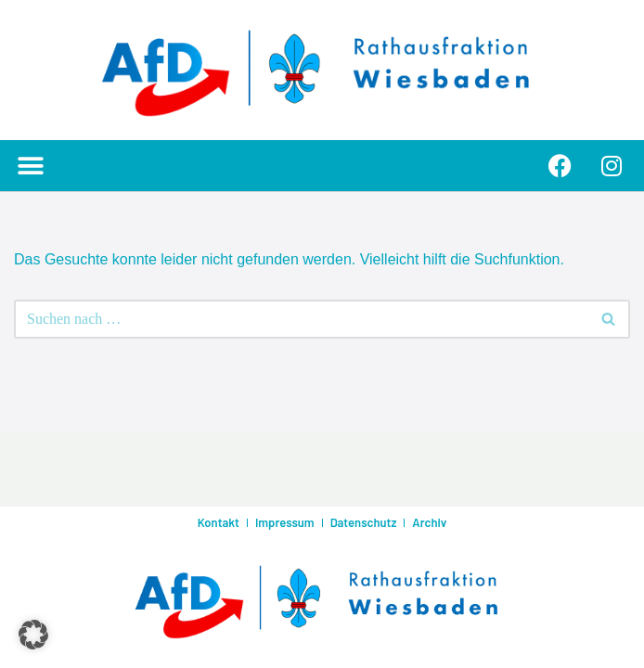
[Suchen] (301, 319)
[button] (30, 166)
